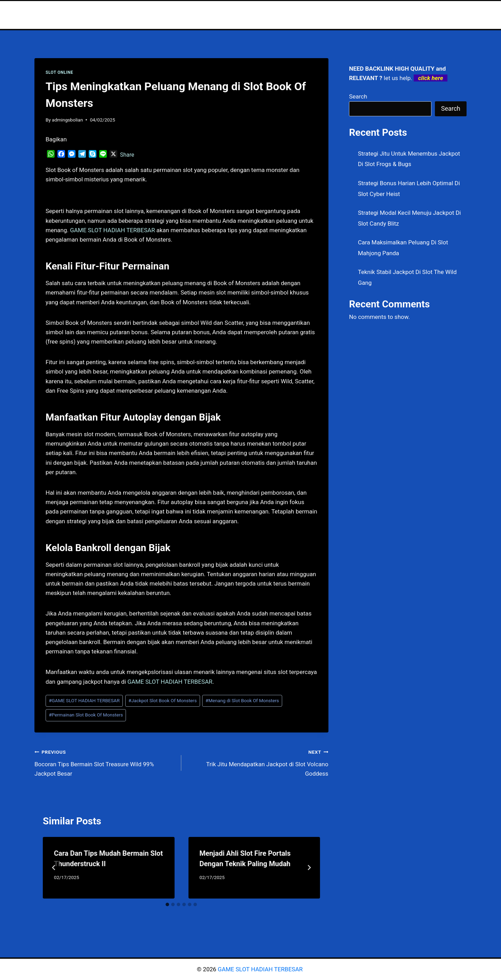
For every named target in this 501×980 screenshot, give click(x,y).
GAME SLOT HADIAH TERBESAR (84, 700)
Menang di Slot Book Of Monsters (242, 700)
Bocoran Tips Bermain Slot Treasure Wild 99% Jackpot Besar (105, 762)
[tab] (167, 904)
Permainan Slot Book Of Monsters (86, 715)
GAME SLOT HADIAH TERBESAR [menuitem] (112, 230)
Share (127, 155)
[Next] (309, 868)
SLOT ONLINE (59, 72)
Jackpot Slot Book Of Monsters (163, 700)
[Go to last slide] (54, 868)
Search (358, 96)
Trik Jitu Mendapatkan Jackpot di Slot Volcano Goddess (258, 762)
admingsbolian (67, 120)
